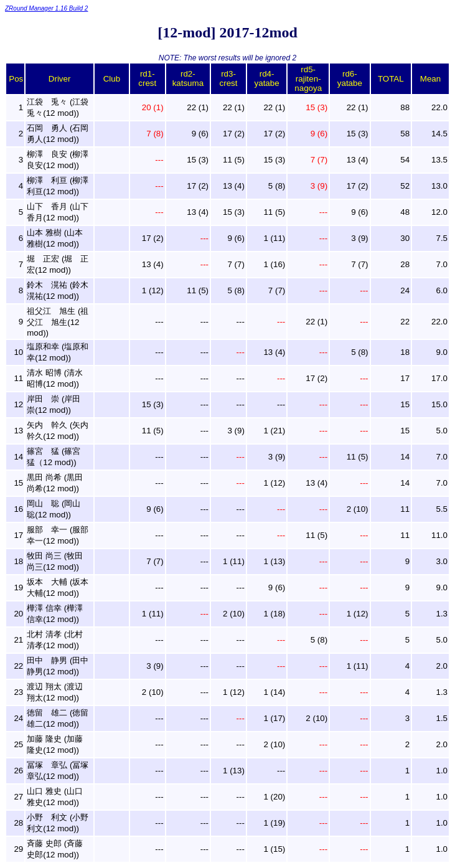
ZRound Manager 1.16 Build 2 (46, 8)
